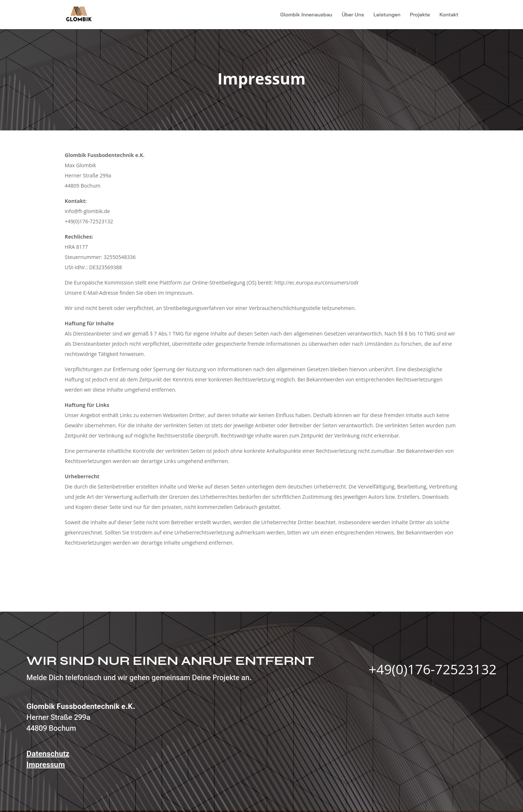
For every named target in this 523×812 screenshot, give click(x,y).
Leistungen (387, 15)
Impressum (46, 765)
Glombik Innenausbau (306, 15)
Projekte (420, 15)
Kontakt (449, 15)
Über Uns (353, 15)
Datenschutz (48, 754)
